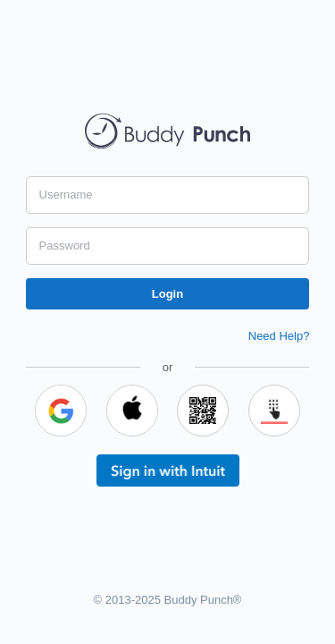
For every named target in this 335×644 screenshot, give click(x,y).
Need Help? (279, 336)
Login (167, 294)
